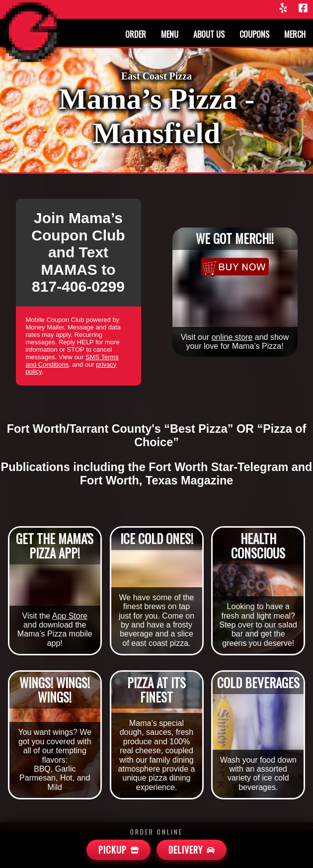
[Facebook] (303, 9)
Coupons (254, 34)
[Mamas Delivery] (192, 850)
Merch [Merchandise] (295, 34)
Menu (170, 34)
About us (209, 34)
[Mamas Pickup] (118, 850)
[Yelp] (283, 9)
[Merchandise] (235, 267)
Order (136, 34)
